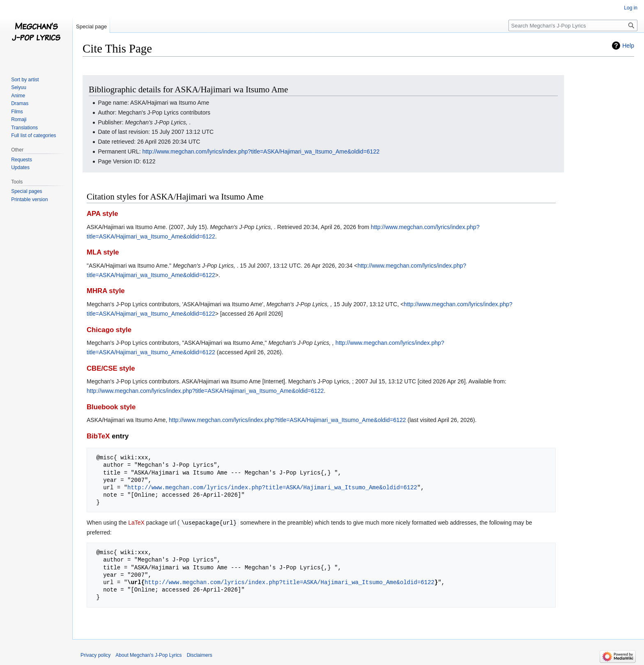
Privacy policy (95, 655)
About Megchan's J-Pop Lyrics (148, 655)
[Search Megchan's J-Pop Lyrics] (573, 25)
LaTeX (136, 523)
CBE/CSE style (111, 368)
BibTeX (98, 436)
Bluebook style (111, 407)
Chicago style (109, 330)
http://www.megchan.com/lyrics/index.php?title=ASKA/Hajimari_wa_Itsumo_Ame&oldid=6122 (261, 151)
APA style (102, 214)
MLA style (103, 252)
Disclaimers (200, 655)
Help (628, 46)
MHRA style (106, 291)
